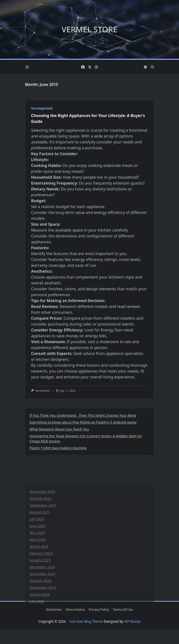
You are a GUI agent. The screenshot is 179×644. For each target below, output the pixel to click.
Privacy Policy (99, 609)
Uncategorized (42, 108)
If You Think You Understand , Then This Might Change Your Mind (83, 457)
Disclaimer (54, 609)
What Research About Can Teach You (59, 470)
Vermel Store (89, 29)
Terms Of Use (123, 609)
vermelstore (42, 391)
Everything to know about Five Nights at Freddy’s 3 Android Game (83, 463)
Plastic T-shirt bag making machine (58, 489)
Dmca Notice (75, 609)
